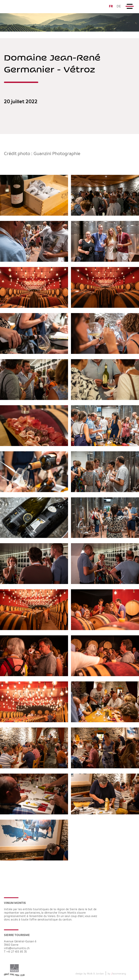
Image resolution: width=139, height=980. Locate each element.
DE (119, 6)
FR (111, 6)
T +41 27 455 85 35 (15, 952)
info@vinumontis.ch (17, 949)
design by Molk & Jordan (90, 974)
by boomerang (117, 974)
